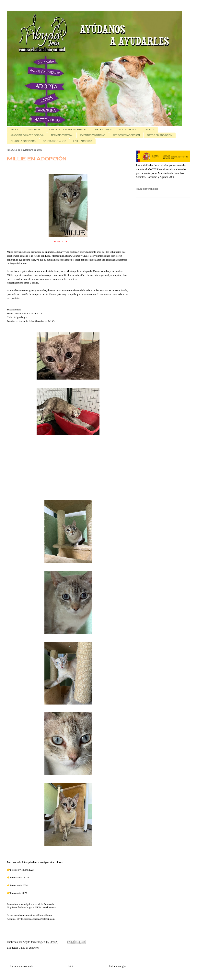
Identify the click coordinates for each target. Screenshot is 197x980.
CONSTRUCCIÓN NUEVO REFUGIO (67, 130)
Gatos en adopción (29, 948)
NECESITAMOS (103, 130)
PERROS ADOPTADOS (23, 141)
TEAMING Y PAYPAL (62, 135)
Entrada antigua (118, 966)
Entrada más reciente (21, 966)
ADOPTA (149, 130)
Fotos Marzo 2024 (20, 877)
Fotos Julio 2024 (19, 893)
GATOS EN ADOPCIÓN (160, 135)
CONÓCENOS (33, 130)
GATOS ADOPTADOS (54, 141)
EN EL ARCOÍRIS (83, 141)
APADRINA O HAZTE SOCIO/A (27, 135)
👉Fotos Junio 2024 (18, 885)
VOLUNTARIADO (128, 130)
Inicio (71, 966)
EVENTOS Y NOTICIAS (93, 135)
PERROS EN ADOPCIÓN (126, 135)
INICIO (14, 130)
